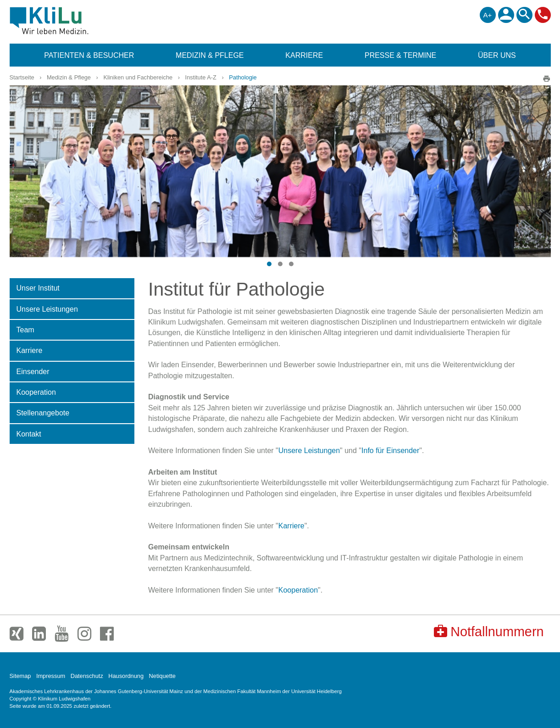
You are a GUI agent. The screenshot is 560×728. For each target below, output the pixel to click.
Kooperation (298, 590)
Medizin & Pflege (69, 77)
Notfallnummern (489, 631)
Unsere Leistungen (309, 451)
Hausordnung (126, 676)
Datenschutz (87, 676)
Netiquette (162, 676)
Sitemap (20, 676)
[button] (269, 264)
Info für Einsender (390, 451)
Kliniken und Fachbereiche (138, 77)
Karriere (291, 526)
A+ (488, 15)
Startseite (22, 77)
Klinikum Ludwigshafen (70, 21)
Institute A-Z (201, 77)
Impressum (51, 676)
